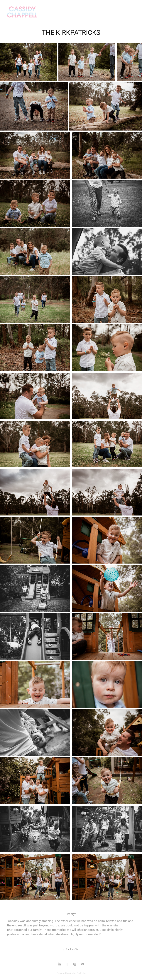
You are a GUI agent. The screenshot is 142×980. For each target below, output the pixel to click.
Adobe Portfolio (77, 973)
